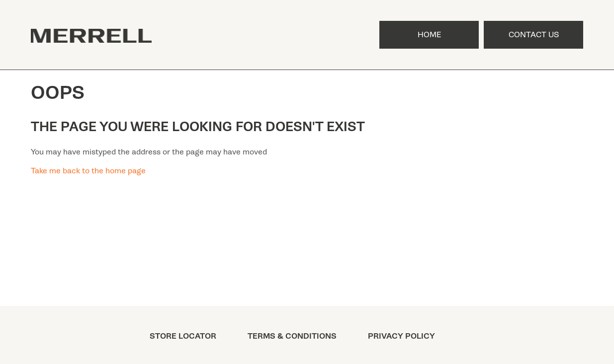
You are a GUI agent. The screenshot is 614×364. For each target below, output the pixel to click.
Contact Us (534, 35)
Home (429, 35)
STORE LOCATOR (183, 336)
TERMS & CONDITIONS (292, 336)
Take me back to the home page (88, 171)
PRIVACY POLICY (401, 336)
